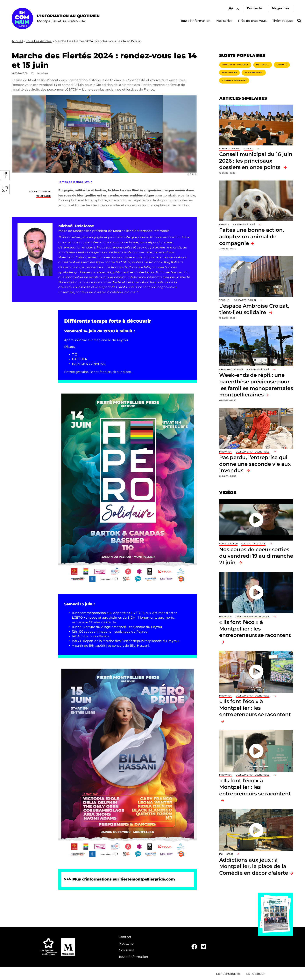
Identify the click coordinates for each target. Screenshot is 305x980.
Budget (248, 149)
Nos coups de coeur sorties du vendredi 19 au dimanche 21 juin (256, 556)
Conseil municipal (230, 149)
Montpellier (43, 196)
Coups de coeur (228, 544)
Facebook (5, 175)
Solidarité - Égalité (39, 191)
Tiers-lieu (225, 300)
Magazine (126, 943)
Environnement (254, 73)
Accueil (17, 41)
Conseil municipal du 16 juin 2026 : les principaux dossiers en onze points (256, 161)
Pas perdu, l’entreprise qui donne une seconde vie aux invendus (255, 464)
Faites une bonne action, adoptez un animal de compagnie (252, 236)
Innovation (226, 452)
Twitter (5, 189)
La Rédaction (256, 974)
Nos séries (224, 21)
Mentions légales (228, 974)
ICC (221, 854)
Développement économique (253, 452)
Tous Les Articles (39, 41)
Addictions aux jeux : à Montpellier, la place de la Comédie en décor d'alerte (254, 866)
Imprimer (43, 73)
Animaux (224, 224)
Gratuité (282, 65)
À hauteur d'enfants (231, 369)
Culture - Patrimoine (234, 80)
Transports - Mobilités (235, 65)
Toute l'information (195, 21)
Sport (230, 854)
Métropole (263, 65)
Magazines (280, 8)
